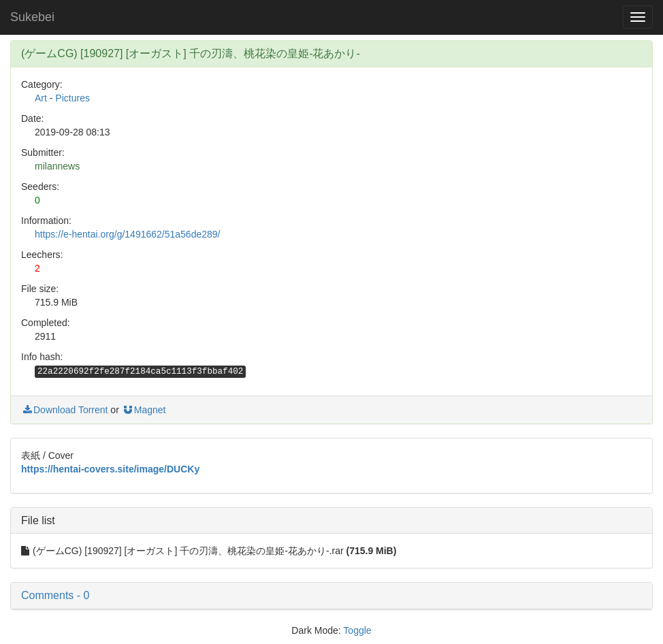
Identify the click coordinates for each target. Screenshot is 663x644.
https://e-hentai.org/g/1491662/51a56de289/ (127, 234)
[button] (331, 596)
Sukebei (32, 17)
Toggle (357, 630)
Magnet (144, 410)
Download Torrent (64, 410)
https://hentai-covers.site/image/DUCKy (110, 469)
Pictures (72, 98)
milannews (57, 166)
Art (41, 98)
